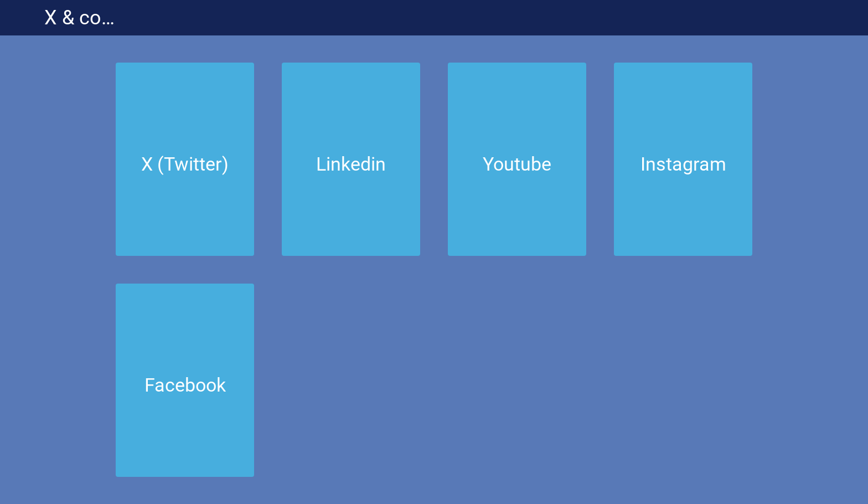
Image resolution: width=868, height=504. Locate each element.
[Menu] (22, 18)
